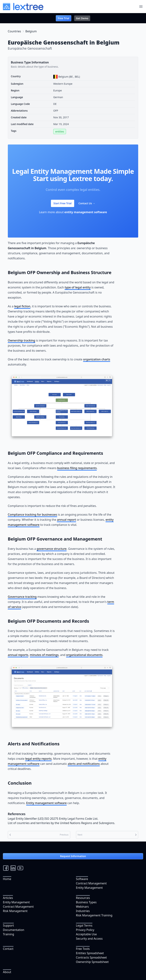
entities (60, 131)
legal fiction (22, 306)
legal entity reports (38, 759)
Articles (8, 898)
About (7, 972)
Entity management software (46, 803)
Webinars (82, 907)
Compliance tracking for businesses (32, 515)
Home (7, 879)
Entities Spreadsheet (90, 953)
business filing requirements (77, 468)
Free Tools (83, 949)
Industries (83, 911)
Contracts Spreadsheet (91, 957)
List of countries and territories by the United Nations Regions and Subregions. (61, 823)
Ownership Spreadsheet (92, 962)
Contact (8, 949)
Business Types (86, 902)
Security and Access (89, 939)
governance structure (52, 549)
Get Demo (82, 18)
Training (8, 934)
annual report (66, 520)
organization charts (97, 359)
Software (82, 879)
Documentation (14, 930)
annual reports (18, 655)
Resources (83, 898)
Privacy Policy (85, 930)
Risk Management (15, 911)
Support (8, 925)
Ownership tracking (21, 340)
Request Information (73, 856)
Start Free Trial (63, 203)
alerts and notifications (84, 764)
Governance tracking (22, 597)
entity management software (86, 212)
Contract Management (91, 883)
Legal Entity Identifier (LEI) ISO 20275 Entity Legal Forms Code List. (53, 819)
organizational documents (84, 655)
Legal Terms (84, 925)
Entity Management (89, 888)
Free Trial (64, 18)
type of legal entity (78, 287)
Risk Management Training (94, 915)
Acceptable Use (86, 934)
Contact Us (87, 203)
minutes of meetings (44, 655)
